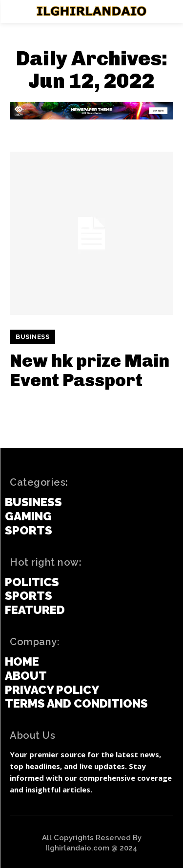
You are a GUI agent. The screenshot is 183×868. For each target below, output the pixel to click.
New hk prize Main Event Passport (90, 370)
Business (32, 337)
